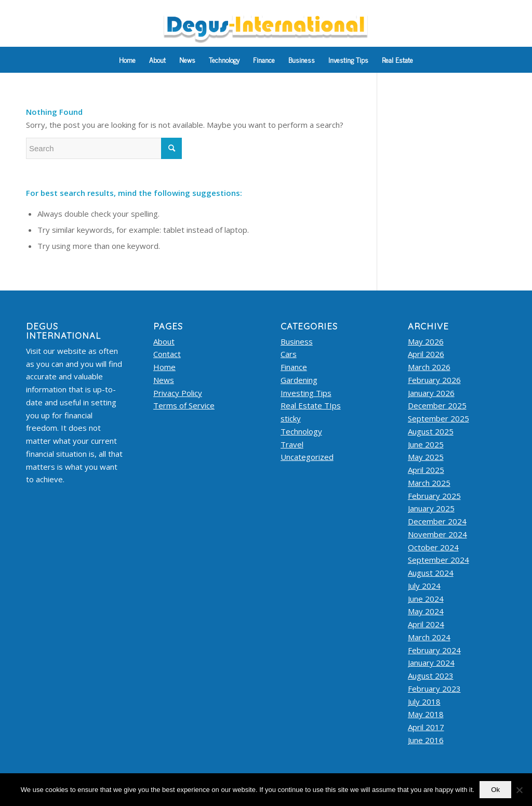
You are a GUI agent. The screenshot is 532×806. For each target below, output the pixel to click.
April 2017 (426, 727)
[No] (519, 790)
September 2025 (438, 418)
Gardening (299, 380)
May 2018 (426, 714)
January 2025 (431, 508)
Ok (495, 790)
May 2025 (426, 457)
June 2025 (426, 444)
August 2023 (431, 676)
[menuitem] (127, 60)
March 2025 (429, 483)
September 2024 (438, 560)
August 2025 (431, 431)
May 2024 (426, 611)
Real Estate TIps (311, 405)
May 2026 (426, 341)
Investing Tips (306, 393)
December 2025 (437, 405)
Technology (301, 431)
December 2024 (437, 521)
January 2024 (431, 663)
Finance (294, 367)
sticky (291, 418)
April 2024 (426, 624)
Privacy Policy (178, 393)
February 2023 (434, 689)
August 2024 (431, 573)
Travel (292, 444)
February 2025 (434, 496)
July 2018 (424, 702)
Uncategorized (307, 457)
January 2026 (431, 393)
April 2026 (426, 354)
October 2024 (433, 547)
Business (297, 341)
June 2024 (426, 599)
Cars (289, 354)
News (164, 380)
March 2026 (429, 367)
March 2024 (429, 637)
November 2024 (437, 534)
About (164, 341)
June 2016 (426, 740)
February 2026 (434, 380)
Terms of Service (184, 405)
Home (164, 367)
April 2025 (426, 470)
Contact (167, 354)
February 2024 (434, 650)
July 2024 (424, 586)
